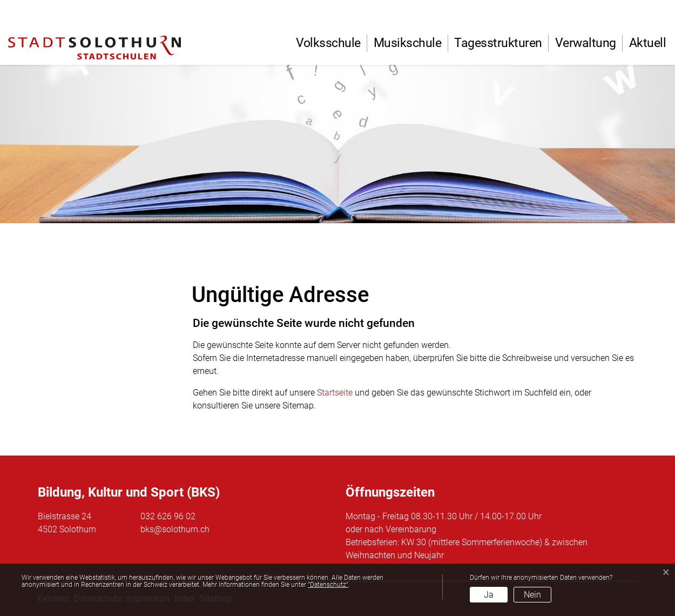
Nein (532, 595)
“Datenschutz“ (328, 585)
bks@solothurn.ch (175, 529)
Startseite (335, 393)
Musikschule (408, 43)
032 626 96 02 (168, 516)
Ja (489, 595)
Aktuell (648, 43)
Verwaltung (586, 43)
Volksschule (328, 43)
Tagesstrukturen (498, 43)
